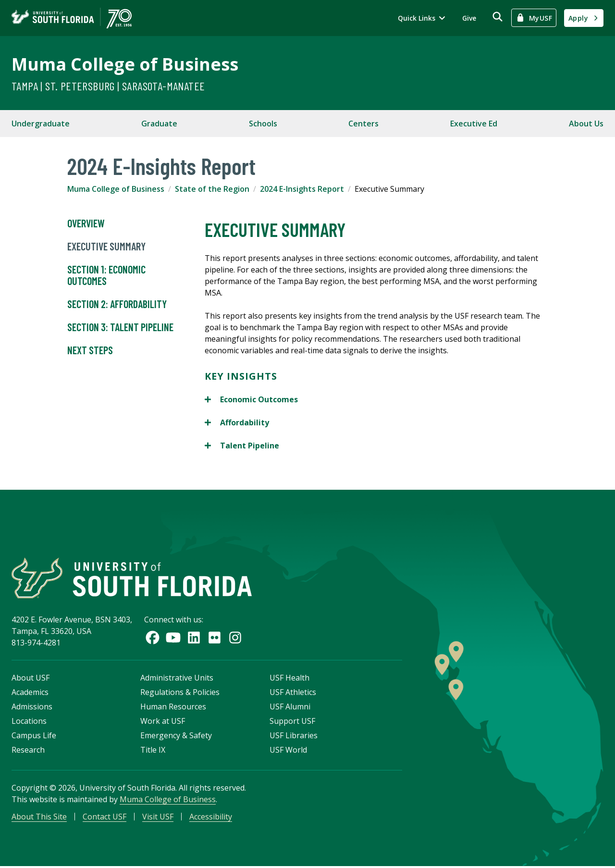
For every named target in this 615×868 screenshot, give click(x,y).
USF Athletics (293, 694)
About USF (31, 679)
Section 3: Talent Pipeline (120, 327)
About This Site (39, 818)
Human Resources (173, 708)
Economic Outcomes (251, 399)
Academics (30, 694)
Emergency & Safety (176, 737)
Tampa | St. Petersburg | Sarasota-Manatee (108, 86)
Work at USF (163, 722)
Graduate (159, 124)
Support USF (292, 722)
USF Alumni (290, 708)
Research (28, 751)
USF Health (289, 679)
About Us (586, 124)
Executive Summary (106, 247)
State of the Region (212, 189)
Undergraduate (41, 124)
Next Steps (90, 350)
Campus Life (34, 737)
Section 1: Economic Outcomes (106, 275)
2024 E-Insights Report (302, 189)
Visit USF (158, 818)
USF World (288, 751)
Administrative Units (177, 679)
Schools (263, 124)
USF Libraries (294, 737)
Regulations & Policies (180, 694)
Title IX (153, 751)
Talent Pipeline (242, 446)
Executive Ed (474, 124)
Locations (29, 722)
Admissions (32, 708)
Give (469, 18)
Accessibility (211, 818)
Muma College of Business (125, 64)
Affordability (237, 422)
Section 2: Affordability (117, 304)
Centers (363, 124)
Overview (86, 223)
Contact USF (105, 818)
